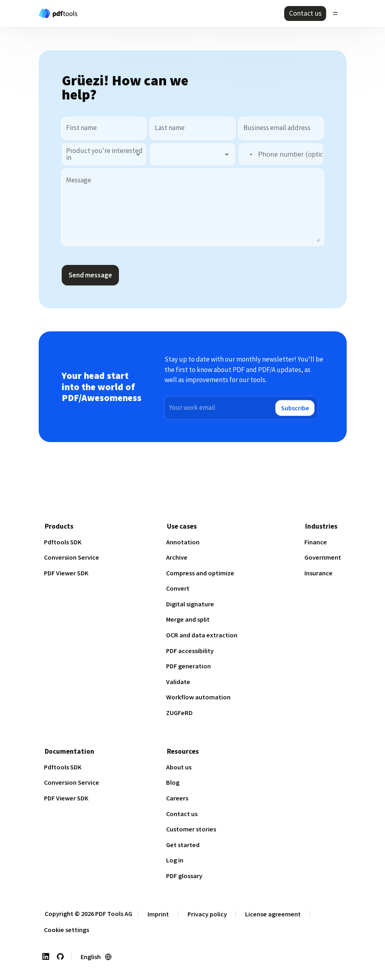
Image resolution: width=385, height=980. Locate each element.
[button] (246, 154)
